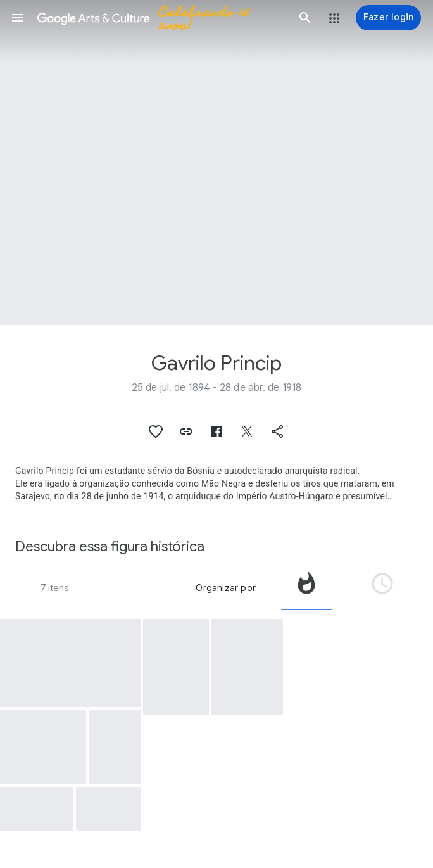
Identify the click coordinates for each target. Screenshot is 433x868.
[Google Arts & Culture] (161, 18)
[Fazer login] (388, 18)
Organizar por (226, 588)
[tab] (306, 588)
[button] (18, 18)
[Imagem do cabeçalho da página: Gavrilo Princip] (216, 163)
